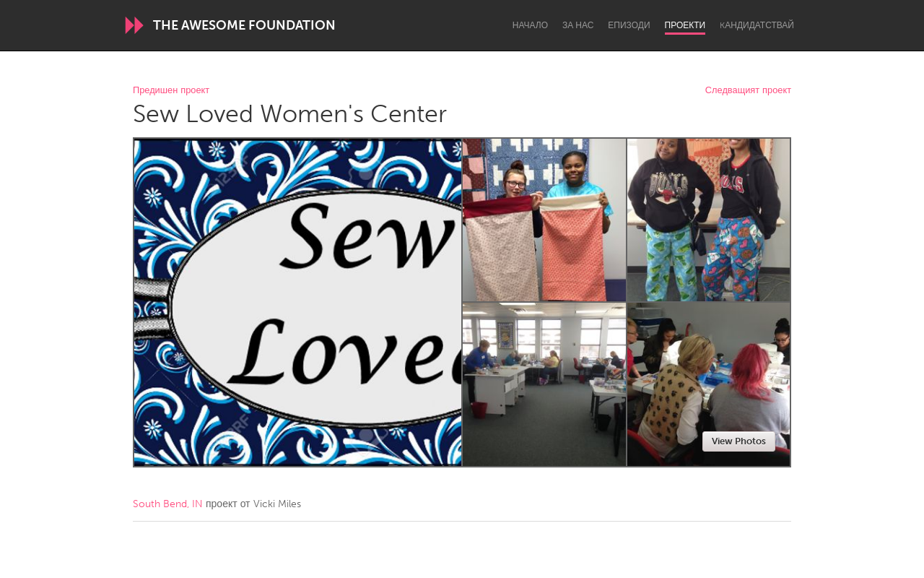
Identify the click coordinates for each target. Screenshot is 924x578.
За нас (578, 25)
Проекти (685, 25)
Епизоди (629, 25)
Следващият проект (748, 91)
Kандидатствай (757, 25)
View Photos (739, 441)
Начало (530, 25)
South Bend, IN (168, 504)
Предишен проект (171, 91)
